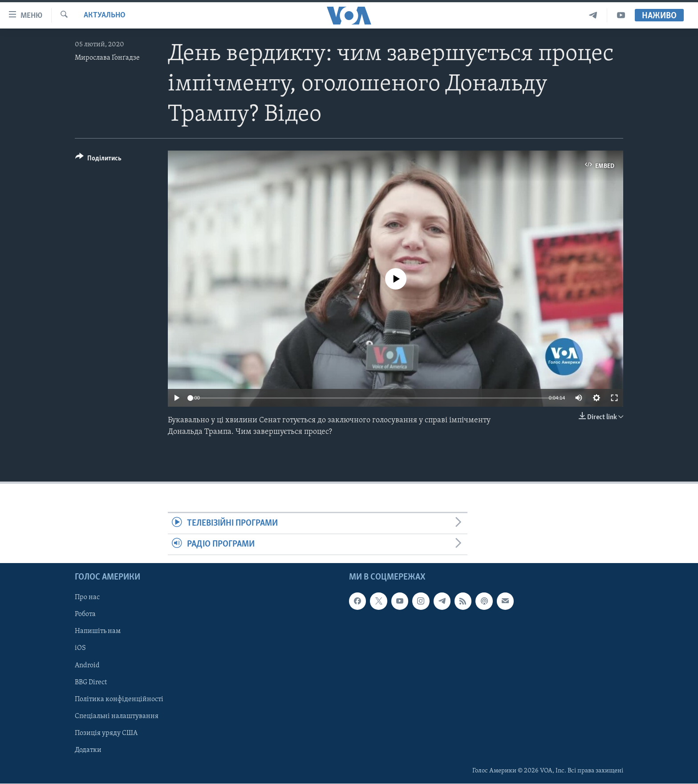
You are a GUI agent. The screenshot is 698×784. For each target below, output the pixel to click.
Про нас (87, 598)
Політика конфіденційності (119, 699)
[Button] (98, 160)
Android (87, 666)
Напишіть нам (98, 632)
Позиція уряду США (106, 733)
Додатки (88, 750)
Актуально (105, 15)
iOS (80, 649)
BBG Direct (91, 682)
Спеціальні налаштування (117, 716)
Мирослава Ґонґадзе (107, 58)
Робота (85, 615)
